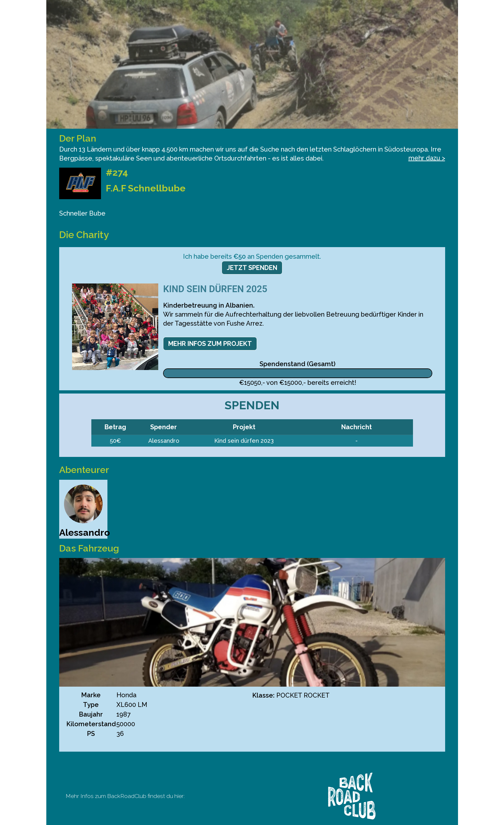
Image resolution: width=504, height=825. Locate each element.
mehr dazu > (427, 158)
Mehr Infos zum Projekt (210, 344)
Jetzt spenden (252, 268)
